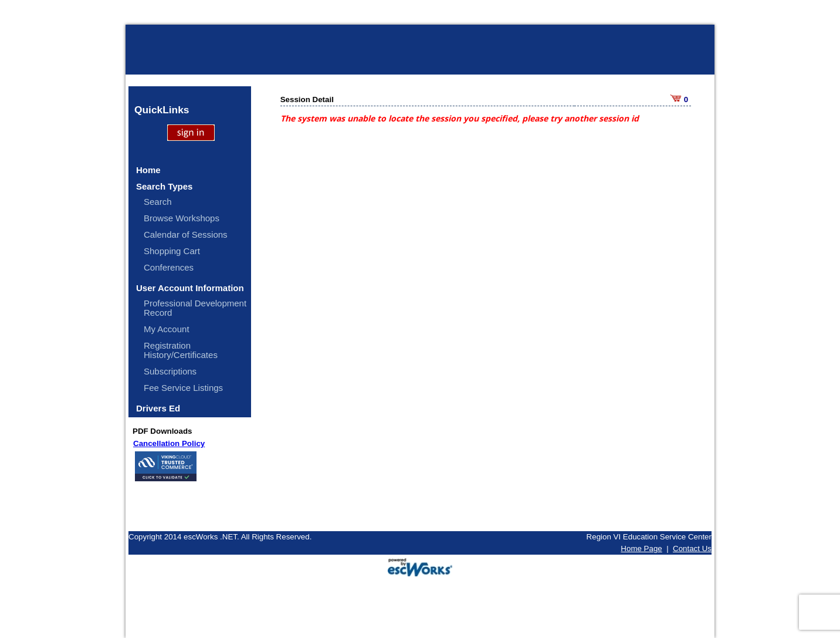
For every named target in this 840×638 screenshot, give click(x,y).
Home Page (641, 548)
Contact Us (692, 548)
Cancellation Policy (169, 443)
